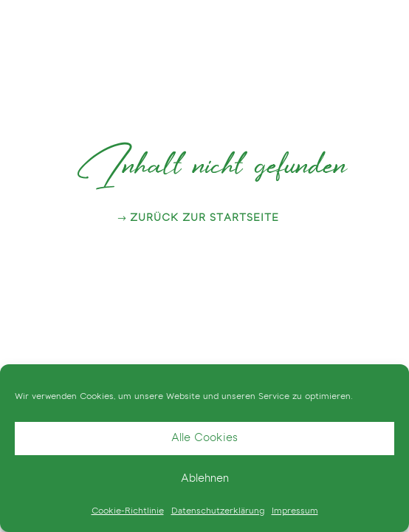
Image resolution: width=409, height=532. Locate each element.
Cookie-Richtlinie (128, 511)
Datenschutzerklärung (218, 511)
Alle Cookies (205, 439)
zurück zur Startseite (205, 219)
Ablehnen (205, 479)
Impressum (295, 511)
